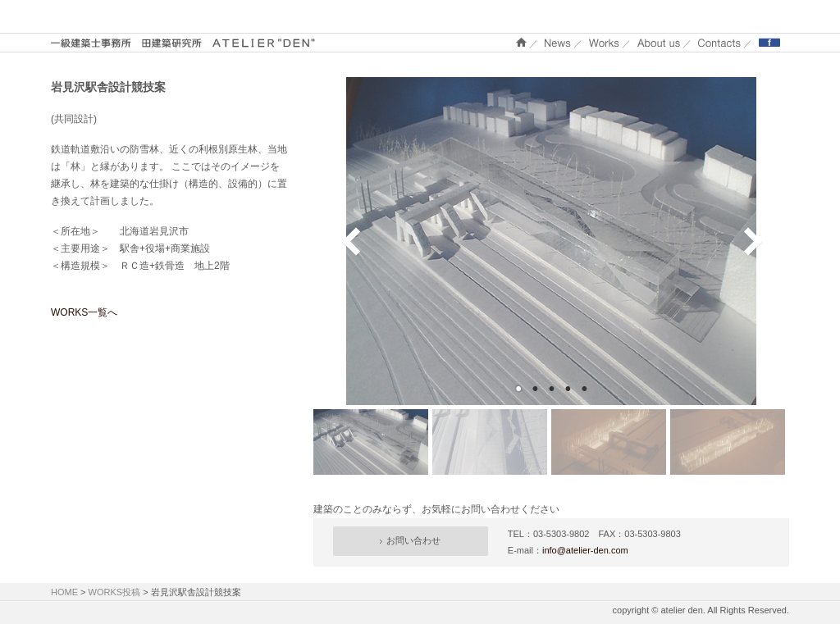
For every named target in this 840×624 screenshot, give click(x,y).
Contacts (719, 42)
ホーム (521, 42)
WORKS (604, 42)
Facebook (769, 42)
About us (659, 42)
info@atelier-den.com (585, 550)
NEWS (558, 42)
